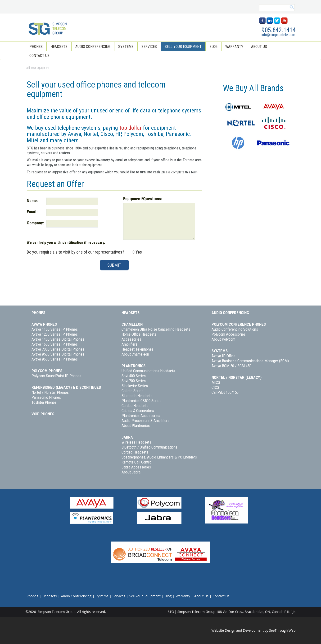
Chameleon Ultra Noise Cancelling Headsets (156, 329)
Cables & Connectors (138, 411)
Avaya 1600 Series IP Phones (55, 344)
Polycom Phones (47, 371)
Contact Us (39, 56)
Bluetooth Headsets (137, 396)
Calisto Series (132, 391)
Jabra (127, 437)
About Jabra (131, 472)
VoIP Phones (43, 414)
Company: (35, 223)
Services (149, 47)
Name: (32, 201)
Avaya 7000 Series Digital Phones (58, 349)
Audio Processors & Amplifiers (145, 421)
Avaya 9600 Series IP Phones (55, 359)
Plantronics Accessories (141, 416)
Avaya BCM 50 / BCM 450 (231, 366)
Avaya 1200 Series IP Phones (55, 334)
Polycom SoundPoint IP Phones (56, 376)
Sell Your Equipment (183, 47)
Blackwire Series (135, 386)
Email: (32, 212)
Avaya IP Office (224, 356)
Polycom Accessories (229, 334)
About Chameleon (135, 354)
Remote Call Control (137, 462)
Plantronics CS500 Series (141, 401)
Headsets (59, 47)
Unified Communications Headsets (148, 371)
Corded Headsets (135, 406)
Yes (139, 252)
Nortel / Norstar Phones (50, 392)
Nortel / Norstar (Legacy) (237, 377)
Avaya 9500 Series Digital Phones (58, 354)
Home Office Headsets (139, 334)
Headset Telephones (138, 349)
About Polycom (223, 339)
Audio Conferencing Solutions (235, 329)
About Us (259, 47)
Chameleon (132, 324)
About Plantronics (136, 426)
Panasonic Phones (46, 397)
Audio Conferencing (93, 47)
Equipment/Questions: (143, 199)
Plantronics (133, 366)
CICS (215, 387)
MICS (216, 382)
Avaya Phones (44, 324)
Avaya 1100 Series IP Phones (55, 329)
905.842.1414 (279, 30)
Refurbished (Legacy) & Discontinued (66, 387)
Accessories (131, 339)
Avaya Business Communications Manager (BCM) (250, 361)
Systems (126, 47)
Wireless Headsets (136, 442)
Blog (213, 47)
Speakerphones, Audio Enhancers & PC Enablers (159, 457)
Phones (36, 47)
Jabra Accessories (136, 467)
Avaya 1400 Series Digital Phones (58, 339)
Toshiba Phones (44, 402)
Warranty (234, 47)
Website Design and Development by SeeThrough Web (254, 630)
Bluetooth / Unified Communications (149, 447)
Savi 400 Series (134, 376)
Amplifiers (129, 344)
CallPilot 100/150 (225, 392)
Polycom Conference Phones (239, 324)
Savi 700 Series (134, 381)
